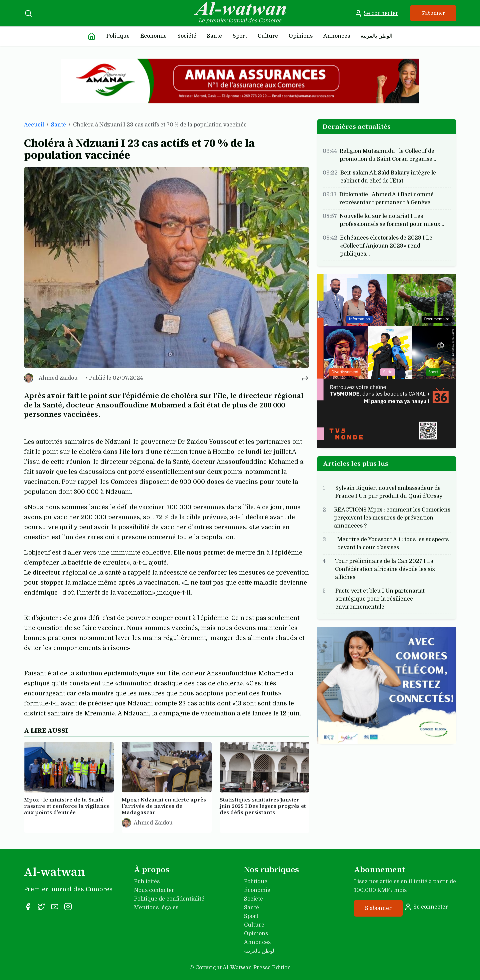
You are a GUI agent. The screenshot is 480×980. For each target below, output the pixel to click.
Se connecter (376, 13)
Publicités (147, 882)
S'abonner (433, 13)
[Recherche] (28, 13)
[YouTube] (55, 906)
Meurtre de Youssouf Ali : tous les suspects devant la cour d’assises (393, 544)
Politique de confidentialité (169, 899)
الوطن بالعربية (376, 36)
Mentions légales (156, 908)
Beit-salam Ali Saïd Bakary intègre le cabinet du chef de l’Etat (388, 177)
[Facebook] (28, 906)
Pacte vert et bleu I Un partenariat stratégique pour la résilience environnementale (380, 599)
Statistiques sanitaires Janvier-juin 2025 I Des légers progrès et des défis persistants (263, 806)
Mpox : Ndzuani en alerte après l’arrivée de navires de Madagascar (164, 806)
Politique (118, 36)
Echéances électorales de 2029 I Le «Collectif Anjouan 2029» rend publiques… (386, 246)
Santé (214, 36)
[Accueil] (92, 36)
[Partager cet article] (305, 378)
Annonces (337, 36)
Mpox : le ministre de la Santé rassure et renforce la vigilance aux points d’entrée (67, 806)
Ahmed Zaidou (58, 378)
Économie (153, 36)
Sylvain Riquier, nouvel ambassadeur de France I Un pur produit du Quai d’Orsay (389, 492)
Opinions (301, 36)
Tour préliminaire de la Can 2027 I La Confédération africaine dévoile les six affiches (385, 569)
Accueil (34, 125)
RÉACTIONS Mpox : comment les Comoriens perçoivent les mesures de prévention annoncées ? (392, 518)
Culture (268, 36)
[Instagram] (68, 906)
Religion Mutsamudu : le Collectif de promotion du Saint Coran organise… (388, 155)
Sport (240, 36)
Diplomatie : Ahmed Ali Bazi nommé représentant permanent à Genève (386, 199)
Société (187, 36)
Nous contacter (154, 890)
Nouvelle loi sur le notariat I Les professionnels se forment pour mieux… (392, 220)
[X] (41, 906)
